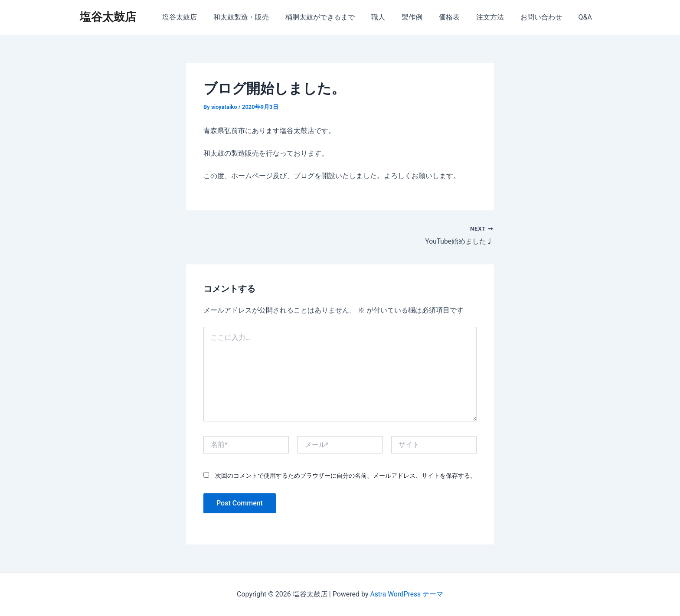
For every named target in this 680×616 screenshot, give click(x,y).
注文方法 (497, 17)
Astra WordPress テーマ (407, 594)
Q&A (587, 17)
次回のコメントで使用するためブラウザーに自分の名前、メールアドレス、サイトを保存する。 (346, 476)
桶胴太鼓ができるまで (337, 17)
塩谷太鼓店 (108, 17)
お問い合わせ (545, 17)
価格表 (458, 17)
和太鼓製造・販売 (261, 17)
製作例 (424, 17)
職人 (392, 17)
